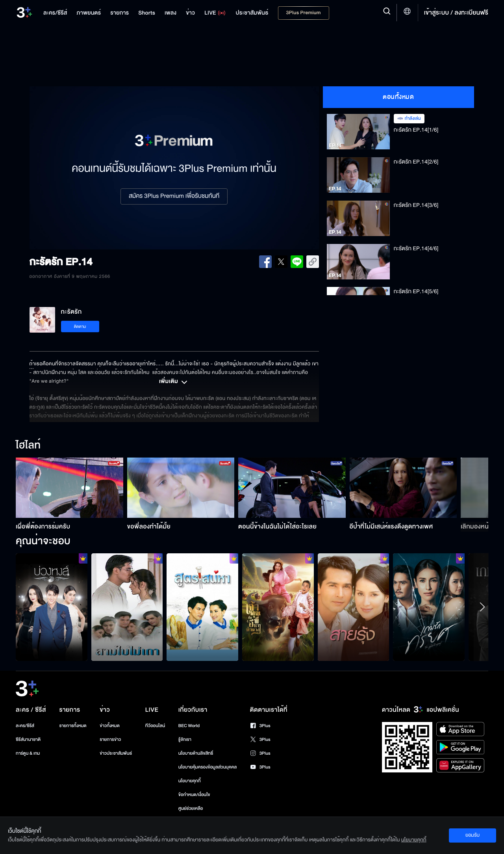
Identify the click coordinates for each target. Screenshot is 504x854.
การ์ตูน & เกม (28, 753)
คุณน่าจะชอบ (43, 541)
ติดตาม (80, 327)
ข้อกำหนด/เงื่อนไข (194, 795)
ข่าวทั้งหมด (110, 726)
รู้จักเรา (185, 740)
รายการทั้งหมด (73, 726)
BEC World (189, 726)
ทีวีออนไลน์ (155, 726)
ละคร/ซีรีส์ (25, 726)
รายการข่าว (110, 740)
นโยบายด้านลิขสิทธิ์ (196, 753)
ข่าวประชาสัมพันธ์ (116, 753)
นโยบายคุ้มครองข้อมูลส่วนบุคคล (208, 767)
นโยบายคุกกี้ (190, 781)
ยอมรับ (472, 835)
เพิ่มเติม (174, 382)
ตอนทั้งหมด (398, 97)
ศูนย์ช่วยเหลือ (191, 808)
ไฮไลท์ (28, 446)
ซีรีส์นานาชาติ (28, 740)
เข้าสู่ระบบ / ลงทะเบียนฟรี (456, 13)
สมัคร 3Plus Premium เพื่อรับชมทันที (174, 196)
